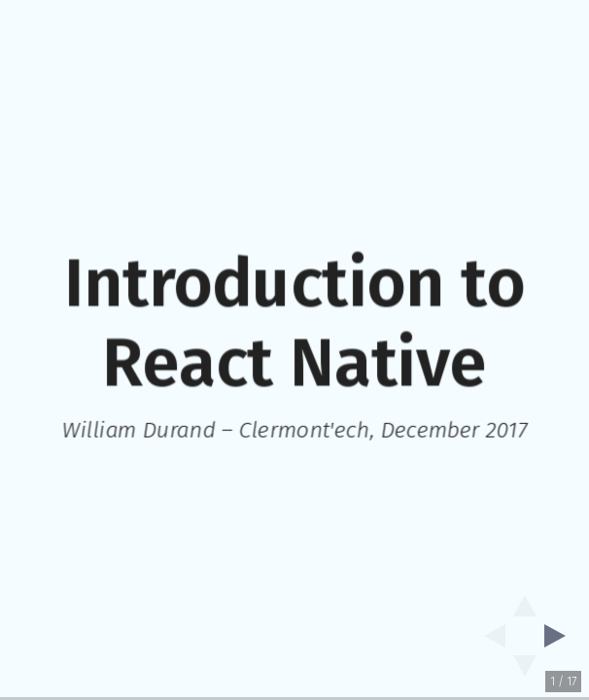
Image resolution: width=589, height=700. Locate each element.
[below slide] (525, 672)
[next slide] (561, 636)
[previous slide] (489, 636)
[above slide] (525, 600)
